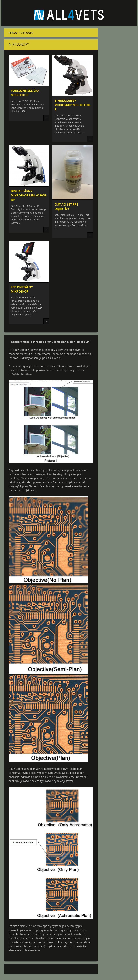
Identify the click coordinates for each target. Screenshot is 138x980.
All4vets (13, 33)
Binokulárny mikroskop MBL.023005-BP (29, 195)
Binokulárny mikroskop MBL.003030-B (73, 105)
